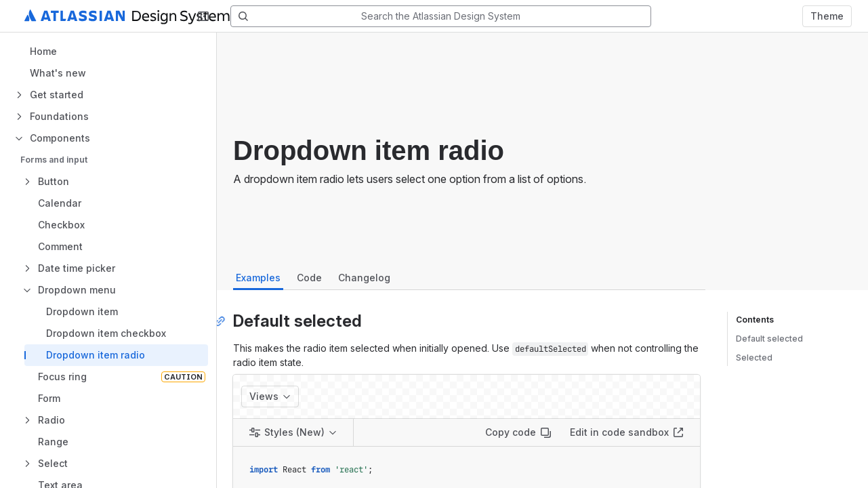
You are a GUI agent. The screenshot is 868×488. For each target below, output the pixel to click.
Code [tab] (309, 278)
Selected (754, 358)
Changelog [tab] (364, 278)
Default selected (769, 339)
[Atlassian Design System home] (143, 16)
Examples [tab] (258, 278)
